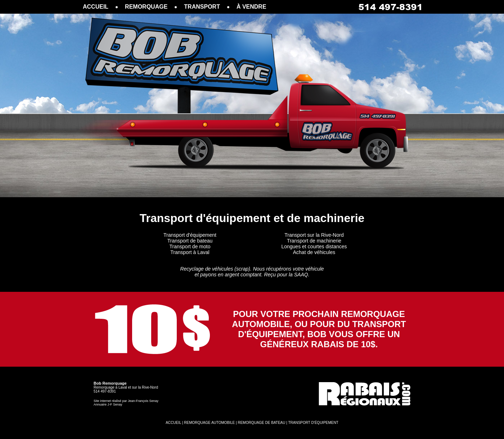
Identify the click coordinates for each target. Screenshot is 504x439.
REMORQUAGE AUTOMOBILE (209, 423)
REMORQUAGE (146, 7)
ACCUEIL (96, 7)
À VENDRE (251, 7)
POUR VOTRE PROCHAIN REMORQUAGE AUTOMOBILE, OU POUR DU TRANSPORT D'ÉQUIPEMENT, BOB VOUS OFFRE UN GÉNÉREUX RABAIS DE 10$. (319, 329)
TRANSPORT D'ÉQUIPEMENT (313, 423)
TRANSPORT (202, 7)
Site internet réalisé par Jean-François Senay (126, 401)
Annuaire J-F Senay (108, 404)
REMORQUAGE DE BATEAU (261, 423)
